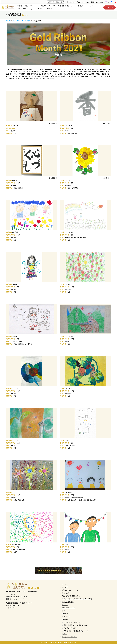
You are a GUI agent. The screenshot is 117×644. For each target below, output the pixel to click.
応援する (109, 7)
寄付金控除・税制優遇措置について (76, 631)
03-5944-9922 (83, 2)
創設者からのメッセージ (31, 6)
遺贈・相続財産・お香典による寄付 (76, 625)
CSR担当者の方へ (81, 6)
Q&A (32, 9)
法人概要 (19, 6)
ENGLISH (71, 2)
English (64, 634)
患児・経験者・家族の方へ (66, 6)
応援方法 (49, 9)
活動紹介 (44, 6)
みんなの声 (52, 6)
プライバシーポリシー (69, 637)
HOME (8, 21)
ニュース (91, 6)
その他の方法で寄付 (70, 628)
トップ (64, 584)
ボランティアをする (22, 9)
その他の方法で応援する (72, 622)
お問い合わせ (40, 9)
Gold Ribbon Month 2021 (22, 21)
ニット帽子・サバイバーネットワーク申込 (78, 599)
